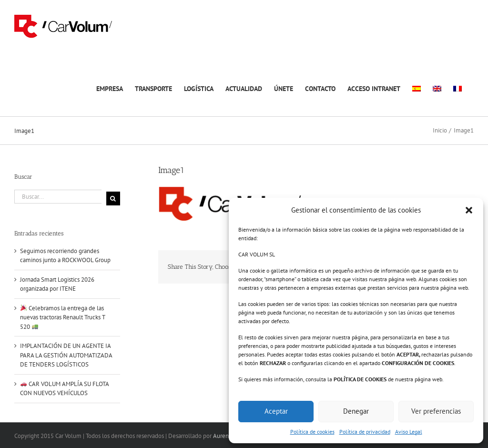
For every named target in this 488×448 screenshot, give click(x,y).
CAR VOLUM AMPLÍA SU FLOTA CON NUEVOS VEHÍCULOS (64, 389)
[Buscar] (113, 199)
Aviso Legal (409, 432)
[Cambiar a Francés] (457, 87)
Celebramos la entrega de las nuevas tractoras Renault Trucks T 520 (62, 317)
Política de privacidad (365, 432)
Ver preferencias (436, 411)
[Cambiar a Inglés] (437, 87)
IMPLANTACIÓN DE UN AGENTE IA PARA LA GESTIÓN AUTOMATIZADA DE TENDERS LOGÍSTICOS (66, 355)
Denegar (356, 411)
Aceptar (276, 411)
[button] (469, 210)
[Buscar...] (58, 197)
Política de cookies (312, 432)
